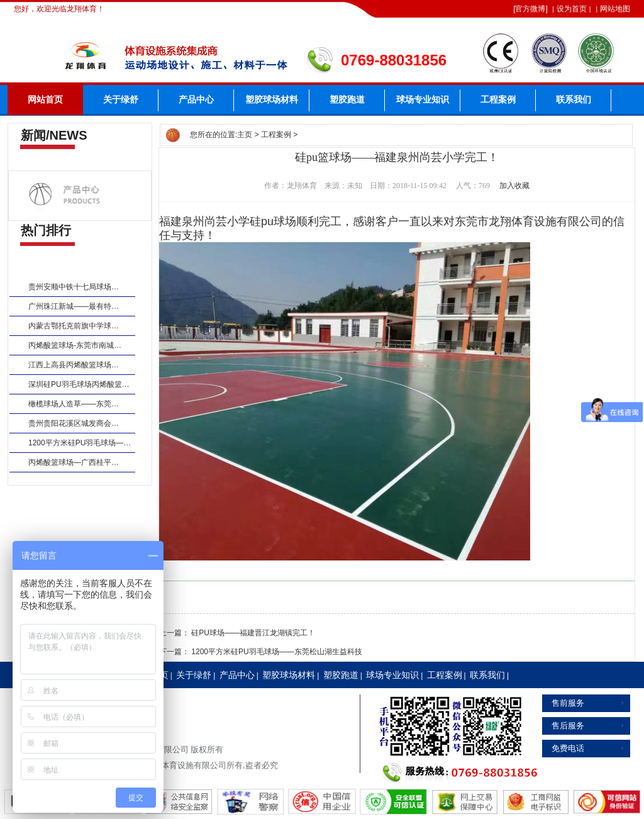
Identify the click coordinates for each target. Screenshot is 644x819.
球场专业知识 (423, 100)
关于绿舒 (121, 100)
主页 (245, 135)
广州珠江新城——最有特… (74, 306)
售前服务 (568, 703)
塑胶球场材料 (272, 100)
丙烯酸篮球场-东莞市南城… (75, 345)
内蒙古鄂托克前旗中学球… (74, 326)
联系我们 (574, 100)
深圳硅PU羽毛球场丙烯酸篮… (79, 384)
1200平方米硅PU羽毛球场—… (80, 443)
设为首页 (572, 9)
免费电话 (568, 748)
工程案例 (498, 100)
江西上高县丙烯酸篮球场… (74, 365)
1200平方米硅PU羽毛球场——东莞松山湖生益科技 (276, 652)
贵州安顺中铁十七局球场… (74, 287)
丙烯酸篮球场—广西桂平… (74, 462)
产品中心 (196, 100)
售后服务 (568, 726)
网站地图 (615, 9)
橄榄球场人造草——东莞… (74, 404)
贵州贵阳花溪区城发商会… (74, 423)
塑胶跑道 (347, 100)
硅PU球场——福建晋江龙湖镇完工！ (253, 633)
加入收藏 (514, 186)
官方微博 (530, 9)
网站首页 (45, 100)
